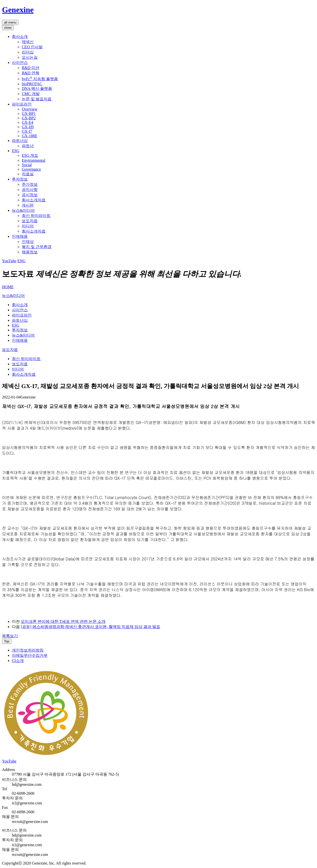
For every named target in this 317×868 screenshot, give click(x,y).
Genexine (18, 10)
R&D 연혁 (31, 73)
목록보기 (10, 636)
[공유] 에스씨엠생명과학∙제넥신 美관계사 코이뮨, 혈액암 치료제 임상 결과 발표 (91, 627)
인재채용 (20, 236)
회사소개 (20, 37)
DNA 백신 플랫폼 (37, 89)
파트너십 (20, 141)
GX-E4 (27, 122)
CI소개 (18, 661)
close (8, 28)
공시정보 (30, 195)
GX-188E (29, 136)
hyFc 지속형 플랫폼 (40, 79)
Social (27, 165)
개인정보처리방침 (28, 650)
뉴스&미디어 (23, 210)
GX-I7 (27, 131)
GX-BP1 (29, 114)
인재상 (28, 242)
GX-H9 (28, 127)
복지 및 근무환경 (37, 247)
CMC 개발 (31, 94)
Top (7, 641)
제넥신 (28, 42)
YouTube (9, 261)
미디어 (28, 226)
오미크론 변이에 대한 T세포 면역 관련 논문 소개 (63, 621)
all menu (10, 22)
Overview (30, 109)
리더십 (28, 52)
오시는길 (30, 57)
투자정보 (20, 179)
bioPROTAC (32, 84)
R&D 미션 (31, 68)
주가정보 (30, 184)
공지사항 (30, 190)
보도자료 (30, 221)
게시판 (28, 205)
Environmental (34, 160)
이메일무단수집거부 (30, 655)
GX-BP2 (29, 118)
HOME (8, 287)
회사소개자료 (34, 200)
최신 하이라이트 (36, 216)
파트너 (28, 146)
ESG (16, 151)
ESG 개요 (30, 155)
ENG (21, 261)
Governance (31, 169)
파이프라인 (22, 104)
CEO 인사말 (32, 47)
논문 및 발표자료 (37, 99)
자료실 (28, 174)
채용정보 (30, 252)
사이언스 (20, 63)
